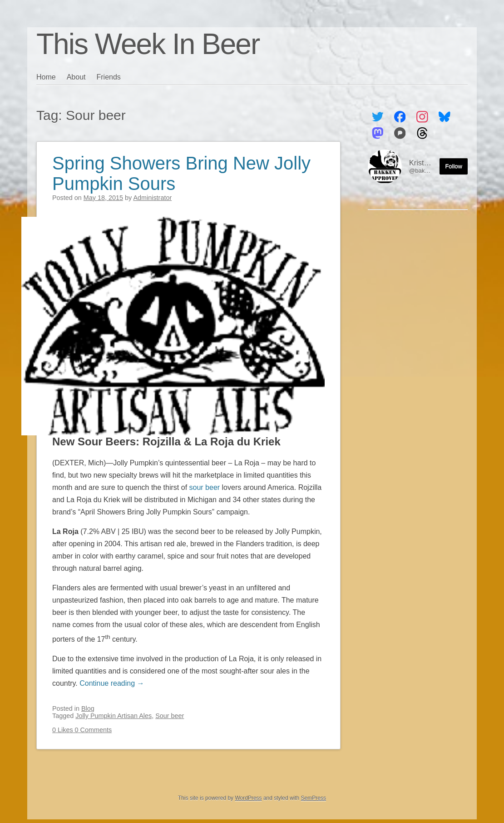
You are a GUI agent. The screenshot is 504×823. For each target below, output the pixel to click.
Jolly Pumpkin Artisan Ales (114, 716)
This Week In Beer (148, 44)
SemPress (314, 798)
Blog (88, 708)
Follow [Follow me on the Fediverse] (454, 166)
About (76, 77)
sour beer (205, 487)
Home (46, 77)
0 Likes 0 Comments (82, 730)
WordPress (248, 798)
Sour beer (170, 716)
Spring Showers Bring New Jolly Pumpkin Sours (181, 173)
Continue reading (112, 683)
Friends (109, 77)
